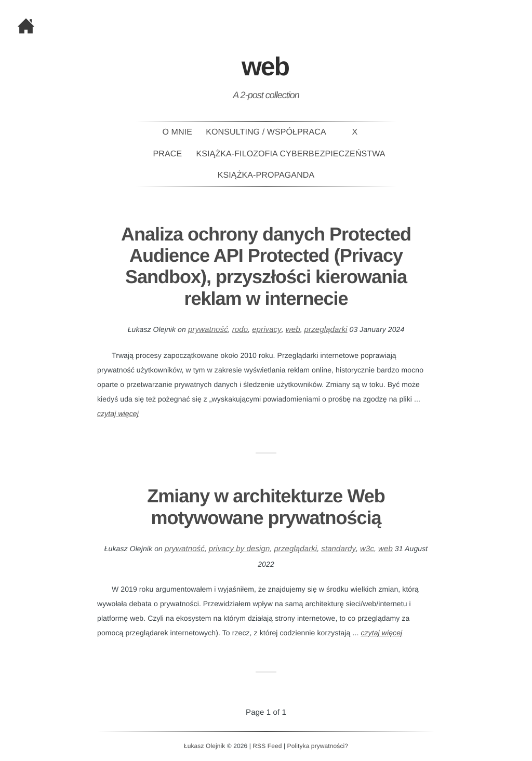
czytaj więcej (118, 413)
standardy (338, 549)
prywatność (208, 330)
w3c (367, 549)
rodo (240, 330)
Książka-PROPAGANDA (266, 175)
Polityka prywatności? (318, 746)
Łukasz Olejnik (204, 746)
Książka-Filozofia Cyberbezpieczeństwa (291, 154)
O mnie (177, 132)
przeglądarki (326, 330)
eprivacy (267, 330)
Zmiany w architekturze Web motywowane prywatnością (266, 506)
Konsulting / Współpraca (266, 132)
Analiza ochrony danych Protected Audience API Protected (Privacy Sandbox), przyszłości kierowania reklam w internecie (266, 266)
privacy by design (240, 549)
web (293, 330)
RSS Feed (267, 746)
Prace (168, 154)
